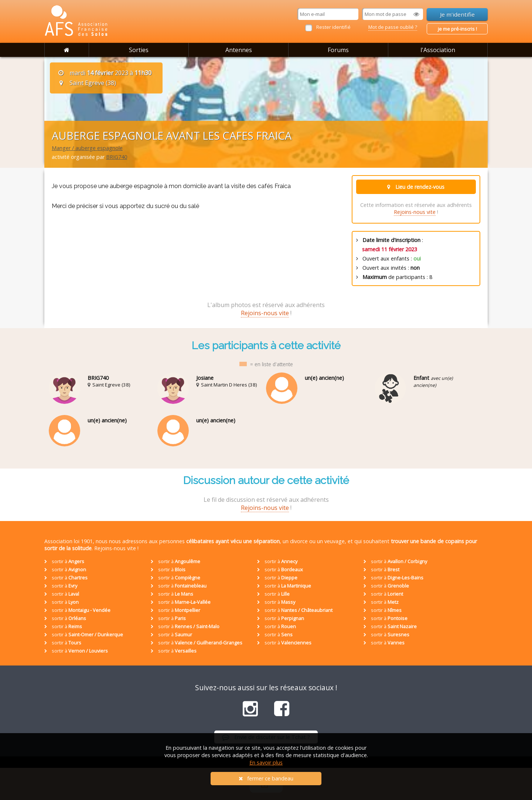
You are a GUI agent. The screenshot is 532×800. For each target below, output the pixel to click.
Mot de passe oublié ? (393, 27)
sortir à (64, 561)
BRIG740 (117, 157)
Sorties (139, 50)
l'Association (438, 50)
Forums (338, 50)
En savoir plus (266, 762)
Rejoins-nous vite (415, 212)
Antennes (239, 50)
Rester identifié (333, 27)
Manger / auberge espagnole (87, 148)
